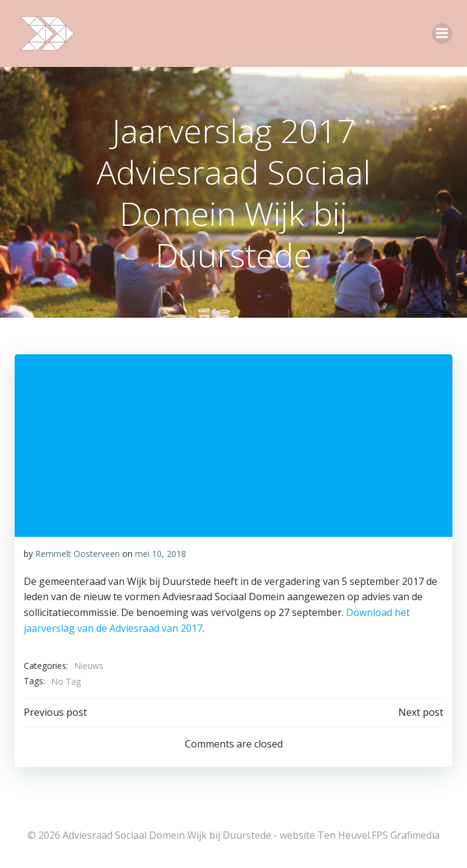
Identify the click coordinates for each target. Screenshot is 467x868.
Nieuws (89, 666)
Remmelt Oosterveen (78, 554)
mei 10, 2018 (161, 554)
